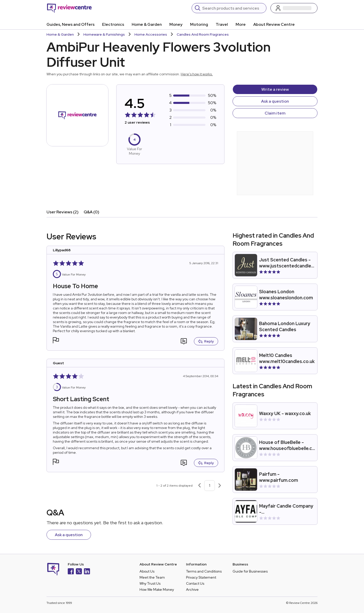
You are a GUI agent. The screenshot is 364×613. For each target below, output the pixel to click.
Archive (192, 589)
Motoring (199, 24)
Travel (222, 24)
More (241, 24)
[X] (79, 572)
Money (176, 24)
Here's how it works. (197, 74)
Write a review (275, 89)
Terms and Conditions (204, 571)
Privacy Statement (201, 577)
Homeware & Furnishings (104, 34)
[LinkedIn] (87, 572)
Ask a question (275, 101)
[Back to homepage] (69, 8)
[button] (56, 341)
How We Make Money (157, 589)
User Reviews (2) (63, 212)
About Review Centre (274, 24)
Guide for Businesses (250, 571)
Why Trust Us (150, 583)
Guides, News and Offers (71, 24)
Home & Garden (147, 24)
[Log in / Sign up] (294, 8)
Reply (206, 341)
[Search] (233, 8)
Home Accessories (151, 34)
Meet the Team (152, 577)
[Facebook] (71, 572)
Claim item (275, 113)
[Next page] (220, 486)
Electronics (113, 24)
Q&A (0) (92, 212)
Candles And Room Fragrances (203, 34)
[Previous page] (199, 486)
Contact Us (195, 583)
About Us (147, 571)
